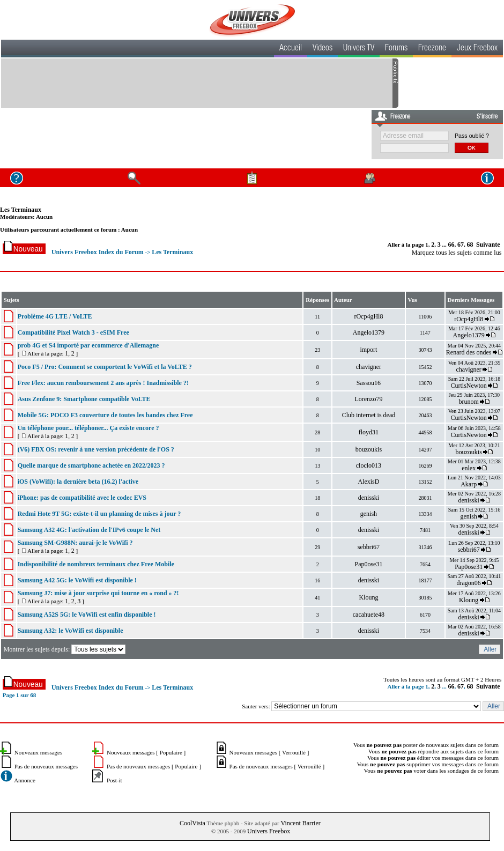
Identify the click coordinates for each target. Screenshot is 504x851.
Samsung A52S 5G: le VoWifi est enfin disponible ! (87, 615)
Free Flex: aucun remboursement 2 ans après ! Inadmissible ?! (103, 383)
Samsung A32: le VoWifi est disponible (71, 631)
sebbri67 (369, 547)
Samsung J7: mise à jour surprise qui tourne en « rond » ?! (98, 593)
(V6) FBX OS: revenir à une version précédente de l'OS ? (96, 449)
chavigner (369, 367)
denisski (369, 498)
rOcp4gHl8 (368, 316)
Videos (323, 49)
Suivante (488, 245)
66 (451, 245)
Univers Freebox (269, 831)
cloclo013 (369, 465)
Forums (396, 49)
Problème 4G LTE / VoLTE (55, 316)
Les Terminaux (21, 210)
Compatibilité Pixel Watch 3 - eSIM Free (73, 332)
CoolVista (192, 823)
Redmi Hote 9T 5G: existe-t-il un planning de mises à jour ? (99, 514)
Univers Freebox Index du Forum (98, 252)
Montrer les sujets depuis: (66, 649)
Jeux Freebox (477, 49)
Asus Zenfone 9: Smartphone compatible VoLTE (84, 399)
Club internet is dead (369, 415)
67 (461, 245)
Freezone (432, 49)
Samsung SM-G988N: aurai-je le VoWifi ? (75, 543)
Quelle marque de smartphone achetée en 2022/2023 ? (91, 465)
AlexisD (368, 482)
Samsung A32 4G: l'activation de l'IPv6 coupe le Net (89, 530)
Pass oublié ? (472, 136)
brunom (468, 402)
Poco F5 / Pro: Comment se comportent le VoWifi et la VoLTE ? (105, 367)
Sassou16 (369, 383)
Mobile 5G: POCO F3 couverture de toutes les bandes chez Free (105, 415)
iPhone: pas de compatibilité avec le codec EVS (82, 498)
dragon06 (468, 583)
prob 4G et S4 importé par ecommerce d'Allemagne (88, 345)
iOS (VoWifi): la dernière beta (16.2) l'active (78, 482)
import (368, 350)
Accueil (291, 49)
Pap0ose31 (368, 564)
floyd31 (369, 432)
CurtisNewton (468, 386)
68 (470, 245)
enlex (469, 468)
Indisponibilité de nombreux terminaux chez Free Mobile (96, 564)
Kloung (368, 597)
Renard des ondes (469, 352)
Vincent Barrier (300, 823)
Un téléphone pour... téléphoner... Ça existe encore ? (88, 428)
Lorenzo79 (368, 399)
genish (369, 514)
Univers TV (359, 49)
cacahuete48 (369, 615)
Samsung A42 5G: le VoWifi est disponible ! (77, 580)
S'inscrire (487, 117)
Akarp (469, 484)
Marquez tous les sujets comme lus (457, 253)
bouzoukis (369, 449)
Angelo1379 (369, 332)
